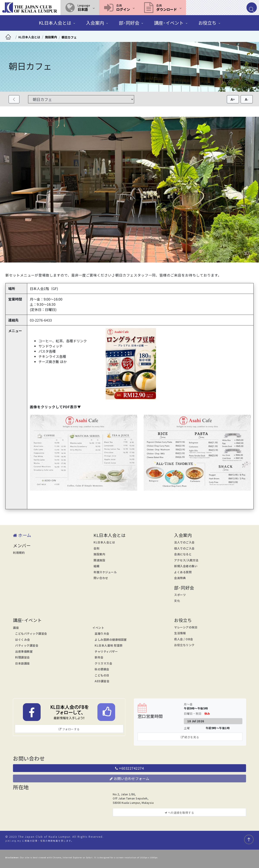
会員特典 (180, 578)
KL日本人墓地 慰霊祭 (109, 645)
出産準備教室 (24, 651)
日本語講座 (22, 663)
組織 (96, 566)
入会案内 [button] (95, 23)
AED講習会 (102, 681)
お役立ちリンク (184, 645)
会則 (96, 548)
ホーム (22, 535)
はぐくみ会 (23, 640)
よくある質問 (183, 572)
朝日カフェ (69, 37)
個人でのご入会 (184, 548)
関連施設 (99, 560)
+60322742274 (129, 768)
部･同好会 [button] (129, 23)
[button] (80, 8)
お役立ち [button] (207, 23)
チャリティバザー (106, 651)
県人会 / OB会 (184, 639)
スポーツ (180, 595)
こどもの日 (102, 675)
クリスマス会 (103, 663)
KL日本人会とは (29, 37)
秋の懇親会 (102, 669)
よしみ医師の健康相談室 (111, 640)
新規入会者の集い (186, 566)
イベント (98, 628)
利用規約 (19, 553)
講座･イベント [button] (169, 23)
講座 (16, 628)
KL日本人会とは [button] (55, 23)
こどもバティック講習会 (31, 633)
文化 (177, 601)
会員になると (183, 554)
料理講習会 (22, 657)
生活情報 (180, 633)
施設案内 (51, 37)
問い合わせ (101, 578)
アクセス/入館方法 (186, 560)
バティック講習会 (27, 645)
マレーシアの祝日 (186, 627)
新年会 (99, 657)
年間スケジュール (105, 572)
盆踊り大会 (102, 633)
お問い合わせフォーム (130, 778)
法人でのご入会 (184, 542)
